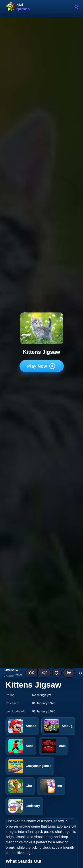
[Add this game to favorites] (57, 673)
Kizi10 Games (24, 7)
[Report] (69, 673)
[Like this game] (32, 673)
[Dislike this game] (45, 673)
